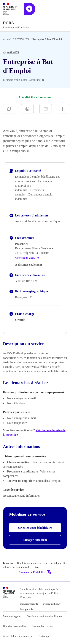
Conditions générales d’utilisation (44, 616)
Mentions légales (12, 616)
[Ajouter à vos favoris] (64, 109)
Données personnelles (14, 626)
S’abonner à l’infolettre (35, 572)
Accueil (7, 39)
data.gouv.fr (26, 609)
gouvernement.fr (29, 604)
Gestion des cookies (42, 626)
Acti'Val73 (13, 52)
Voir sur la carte (27, 258)
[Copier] (9, 109)
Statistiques (45, 636)
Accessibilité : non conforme (18, 636)
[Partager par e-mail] (46, 109)
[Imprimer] (27, 109)
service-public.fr (52, 604)
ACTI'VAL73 (22, 39)
